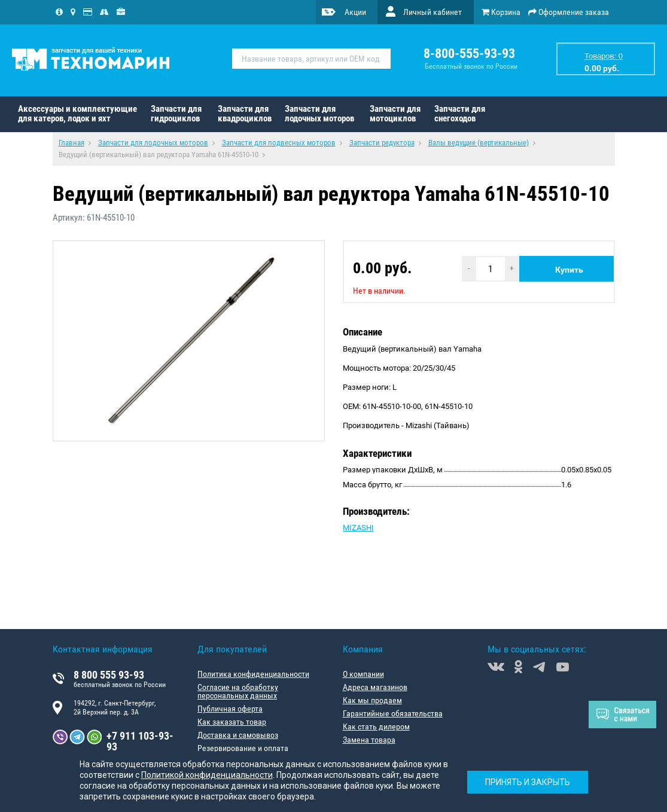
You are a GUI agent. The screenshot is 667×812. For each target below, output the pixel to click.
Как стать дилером (376, 726)
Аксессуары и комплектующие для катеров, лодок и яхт (77, 114)
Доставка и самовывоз (238, 735)
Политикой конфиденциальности (207, 775)
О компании (363, 674)
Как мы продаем (372, 700)
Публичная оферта (230, 709)
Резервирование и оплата (243, 748)
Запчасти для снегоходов (460, 114)
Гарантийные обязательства (393, 713)
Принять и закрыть (528, 782)
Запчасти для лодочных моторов (319, 114)
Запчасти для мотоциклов (395, 114)
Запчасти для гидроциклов (176, 114)
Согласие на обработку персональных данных (238, 691)
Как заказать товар (232, 722)
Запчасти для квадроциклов (245, 114)
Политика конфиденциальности (253, 674)
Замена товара (369, 740)
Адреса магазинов (375, 687)
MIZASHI (358, 528)
